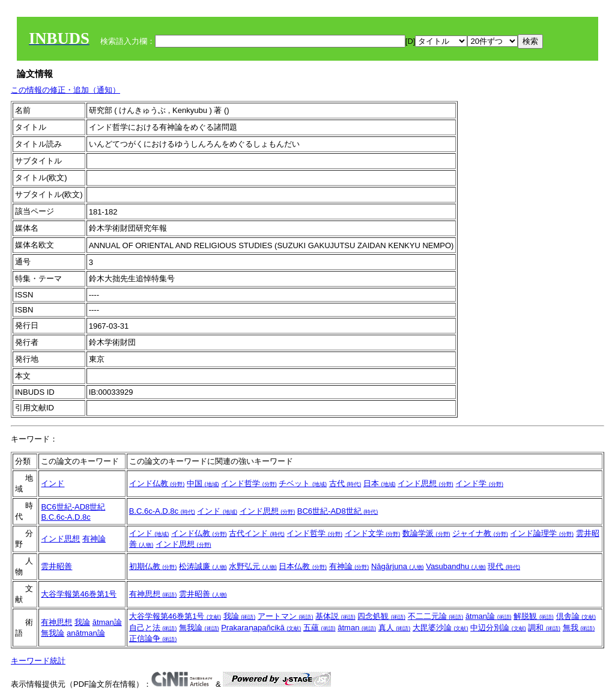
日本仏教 (303, 566)
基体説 (335, 616)
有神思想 (153, 594)
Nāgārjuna (398, 566)
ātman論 (107, 622)
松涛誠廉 (203, 566)
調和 (544, 628)
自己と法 (153, 628)
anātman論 (86, 633)
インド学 (479, 483)
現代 (504, 566)
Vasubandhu (456, 566)
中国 (203, 483)
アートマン (286, 616)
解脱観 (534, 616)
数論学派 (426, 533)
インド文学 (373, 533)
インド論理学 (542, 533)
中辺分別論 (498, 628)
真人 (395, 628)
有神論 (94, 539)
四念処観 (381, 616)
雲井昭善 (56, 566)
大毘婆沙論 (441, 628)
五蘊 (320, 628)
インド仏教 (157, 483)
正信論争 (153, 638)
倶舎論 (576, 616)
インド (53, 483)
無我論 (53, 633)
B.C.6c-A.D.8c (65, 517)
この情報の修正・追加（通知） (65, 90)
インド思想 (426, 483)
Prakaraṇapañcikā (261, 628)
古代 (345, 483)
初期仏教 (153, 566)
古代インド (257, 533)
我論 (82, 622)
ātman (357, 628)
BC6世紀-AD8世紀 (73, 507)
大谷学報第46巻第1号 (79, 594)
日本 (380, 483)
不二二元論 (436, 616)
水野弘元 (253, 566)
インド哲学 (249, 483)
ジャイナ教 (480, 533)
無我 (579, 628)
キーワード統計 (38, 661)
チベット (303, 483)
